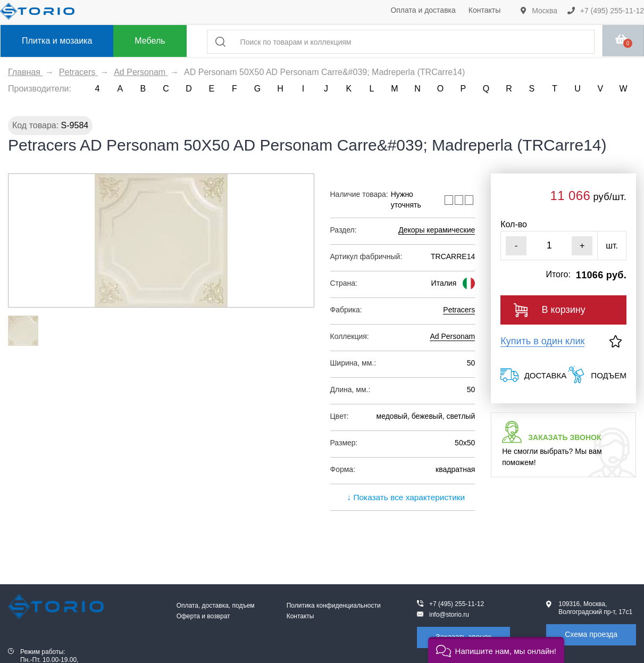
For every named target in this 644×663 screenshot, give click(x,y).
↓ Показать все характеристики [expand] (403, 497)
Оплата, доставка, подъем (216, 606)
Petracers (459, 310)
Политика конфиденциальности (334, 606)
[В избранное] (616, 341)
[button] (496, 650)
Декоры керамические (437, 230)
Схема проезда (591, 634)
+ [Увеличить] (582, 246)
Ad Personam (452, 336)
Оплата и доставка (423, 10)
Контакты (484, 10)
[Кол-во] (549, 246)
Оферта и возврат (203, 616)
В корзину (549, 310)
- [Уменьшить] (516, 246)
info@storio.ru (449, 615)
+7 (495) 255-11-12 (606, 11)
